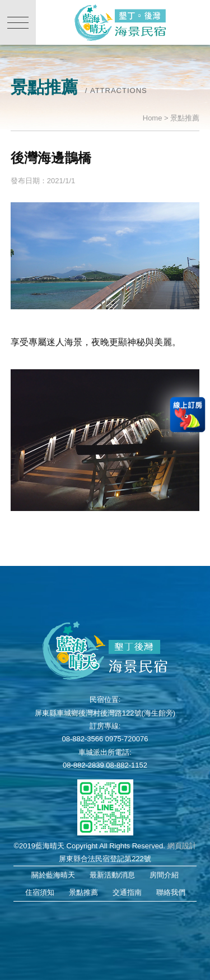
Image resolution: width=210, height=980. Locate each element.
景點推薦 (83, 892)
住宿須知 (40, 892)
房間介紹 (164, 875)
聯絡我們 (171, 892)
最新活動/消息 (113, 875)
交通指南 (127, 892)
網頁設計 (182, 846)
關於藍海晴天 (53, 875)
